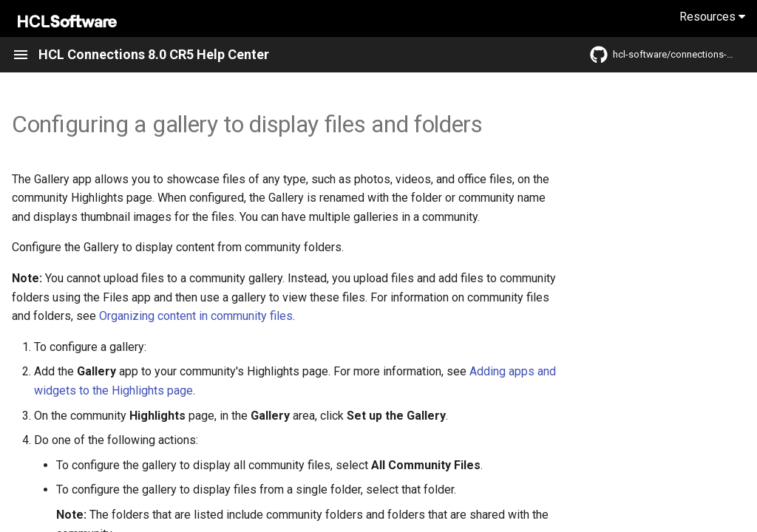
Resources (712, 17)
